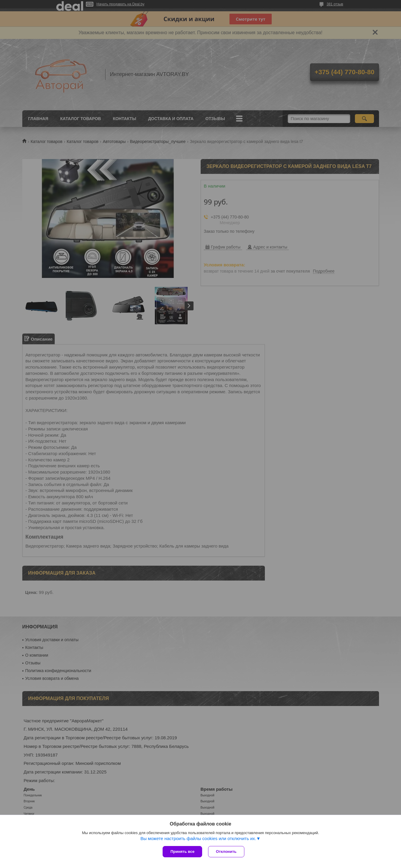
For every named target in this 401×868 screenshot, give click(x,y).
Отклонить (226, 852)
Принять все (182, 852)
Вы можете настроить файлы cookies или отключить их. (198, 838)
